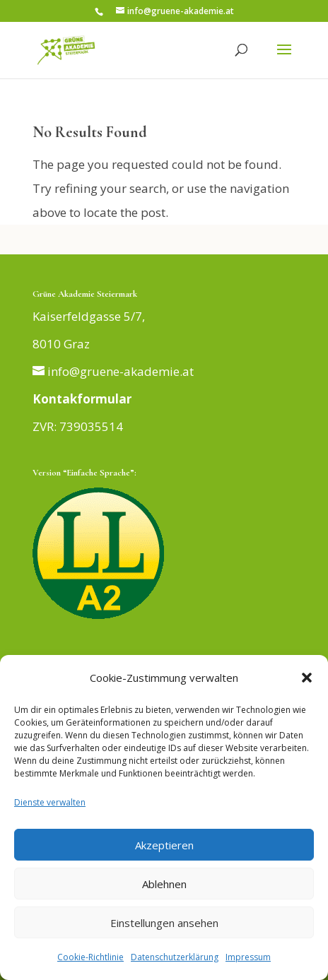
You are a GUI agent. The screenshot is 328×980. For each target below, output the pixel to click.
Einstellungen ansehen (164, 923)
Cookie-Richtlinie (90, 957)
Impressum (248, 957)
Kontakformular (82, 399)
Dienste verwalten (50, 802)
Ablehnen (164, 884)
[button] (307, 678)
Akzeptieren (164, 845)
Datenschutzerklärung (175, 957)
